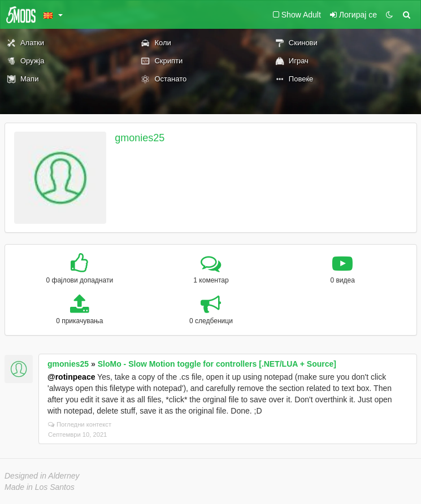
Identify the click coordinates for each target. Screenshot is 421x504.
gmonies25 (140, 138)
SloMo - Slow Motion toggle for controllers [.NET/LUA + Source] (217, 364)
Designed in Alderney (42, 476)
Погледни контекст (80, 424)
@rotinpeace (71, 377)
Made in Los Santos (40, 487)
